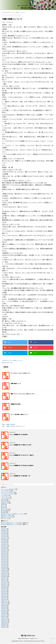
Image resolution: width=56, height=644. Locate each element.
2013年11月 (4, 550)
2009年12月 (4, 573)
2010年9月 (4, 567)
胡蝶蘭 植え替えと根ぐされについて (15, 426)
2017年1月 (4, 536)
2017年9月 (4, 532)
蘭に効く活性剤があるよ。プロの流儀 (11, 523)
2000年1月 (4, 618)
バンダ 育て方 (5, 495)
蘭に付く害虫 (5, 509)
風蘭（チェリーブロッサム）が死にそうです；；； (24, 394)
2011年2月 (4, 564)
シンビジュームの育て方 (8, 492)
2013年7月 (4, 552)
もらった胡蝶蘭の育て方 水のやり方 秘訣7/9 (22, 455)
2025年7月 (4, 529)
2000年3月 (4, 615)
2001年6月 (4, 592)
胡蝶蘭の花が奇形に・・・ (18, 404)
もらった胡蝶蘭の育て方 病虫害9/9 (19, 435)
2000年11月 (4, 602)
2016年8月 (4, 539)
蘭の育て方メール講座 (7, 517)
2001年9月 (4, 587)
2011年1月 (4, 566)
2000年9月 (4, 606)
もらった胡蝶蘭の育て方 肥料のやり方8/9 (20, 445)
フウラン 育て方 (5, 497)
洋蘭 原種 (4, 500)
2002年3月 (4, 578)
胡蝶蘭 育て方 (5, 503)
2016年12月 (4, 538)
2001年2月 (4, 598)
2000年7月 (4, 609)
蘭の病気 (3, 512)
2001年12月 (4, 583)
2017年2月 (4, 535)
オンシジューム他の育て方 (8, 489)
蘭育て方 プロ (5, 518)
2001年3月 (4, 596)
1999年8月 (4, 626)
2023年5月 (4, 530)
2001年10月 (4, 586)
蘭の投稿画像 (5, 511)
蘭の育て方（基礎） (6, 515)
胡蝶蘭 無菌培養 (11, 424)
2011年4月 (4, 563)
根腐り (8, 363)
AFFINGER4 (42, 641)
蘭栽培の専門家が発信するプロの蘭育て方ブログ (28, 639)
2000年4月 (4, 613)
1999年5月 (4, 627)
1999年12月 (4, 619)
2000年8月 (4, 607)
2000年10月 (4, 604)
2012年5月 (4, 556)
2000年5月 (4, 612)
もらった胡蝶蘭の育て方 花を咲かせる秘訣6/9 (22, 466)
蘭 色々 (3, 506)
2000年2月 (4, 616)
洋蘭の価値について (16, 383)
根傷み (5, 363)
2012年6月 (4, 555)
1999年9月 (4, 624)
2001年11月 (4, 584)
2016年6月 (4, 541)
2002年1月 (4, 581)
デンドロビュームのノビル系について (20, 373)
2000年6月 (4, 610)
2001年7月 (4, 590)
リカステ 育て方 (5, 498)
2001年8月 (4, 589)
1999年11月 (4, 621)
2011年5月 (4, 561)
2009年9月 (4, 576)
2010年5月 (4, 572)
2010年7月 (4, 570)
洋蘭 (11, 363)
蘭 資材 (3, 508)
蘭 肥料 (3, 505)
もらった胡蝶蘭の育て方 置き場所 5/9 (20, 476)
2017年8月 (4, 533)
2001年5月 (4, 593)
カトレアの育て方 (6, 491)
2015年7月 (4, 547)
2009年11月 (4, 575)
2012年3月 (4, 558)
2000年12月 (4, 601)
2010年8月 (4, 569)
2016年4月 (4, 543)
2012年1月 (4, 559)
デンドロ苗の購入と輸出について (19, 414)
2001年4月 (4, 595)
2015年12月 (4, 546)
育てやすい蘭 (5, 502)
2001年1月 (4, 599)
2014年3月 (4, 549)
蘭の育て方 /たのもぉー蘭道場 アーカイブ (13, 360)
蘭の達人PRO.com (28, 8)
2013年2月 (4, 553)
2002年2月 (4, 579)
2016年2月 (4, 544)
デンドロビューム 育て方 (8, 494)
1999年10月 (4, 622)
